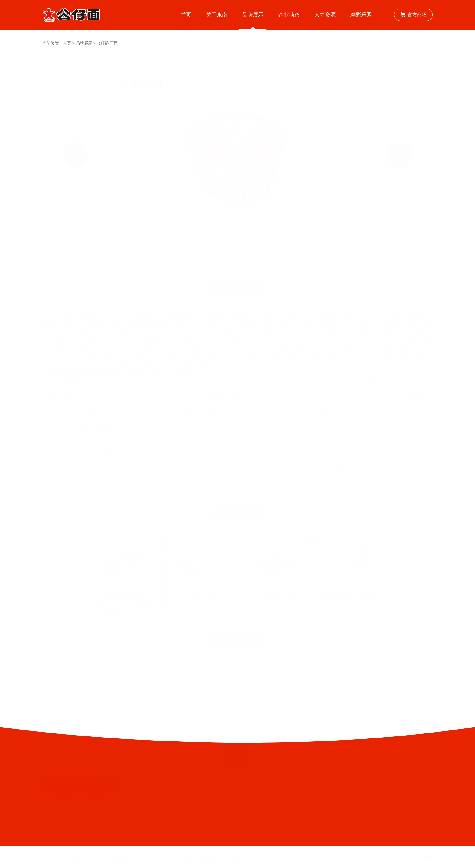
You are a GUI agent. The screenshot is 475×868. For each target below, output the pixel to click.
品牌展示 (84, 43)
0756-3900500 (405, 790)
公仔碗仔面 (107, 43)
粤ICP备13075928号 (168, 857)
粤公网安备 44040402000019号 (218, 857)
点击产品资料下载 (237, 625)
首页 (67, 43)
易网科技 (424, 857)
